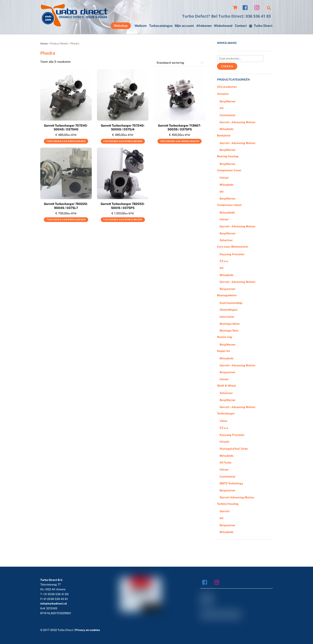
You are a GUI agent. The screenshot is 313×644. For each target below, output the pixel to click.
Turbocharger (226, 413)
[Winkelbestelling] (180, 63)
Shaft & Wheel (227, 386)
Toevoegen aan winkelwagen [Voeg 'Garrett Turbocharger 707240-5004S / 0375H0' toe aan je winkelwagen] (66, 141)
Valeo (223, 421)
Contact (241, 26)
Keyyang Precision (232, 254)
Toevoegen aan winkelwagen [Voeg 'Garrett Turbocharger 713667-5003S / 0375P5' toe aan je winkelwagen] (180, 141)
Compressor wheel (229, 205)
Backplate (224, 135)
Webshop (121, 26)
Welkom (141, 26)
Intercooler (227, 317)
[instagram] (258, 7)
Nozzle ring (225, 337)
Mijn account (184, 26)
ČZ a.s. (224, 261)
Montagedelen (227, 295)
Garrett (225, 511)
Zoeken (227, 66)
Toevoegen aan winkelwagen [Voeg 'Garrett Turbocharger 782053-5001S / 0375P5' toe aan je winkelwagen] (123, 220)
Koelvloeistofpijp (231, 303)
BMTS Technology (231, 483)
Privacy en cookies (87, 630)
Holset (224, 178)
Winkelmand (223, 26)
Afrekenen (204, 26)
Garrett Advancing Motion (237, 497)
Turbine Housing (228, 504)
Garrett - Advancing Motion (237, 122)
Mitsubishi (227, 129)
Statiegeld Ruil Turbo (234, 449)
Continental (228, 115)
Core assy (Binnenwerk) (233, 247)
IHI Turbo (226, 463)
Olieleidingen (229, 310)
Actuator (223, 94)
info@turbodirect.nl (54, 604)
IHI (222, 108)
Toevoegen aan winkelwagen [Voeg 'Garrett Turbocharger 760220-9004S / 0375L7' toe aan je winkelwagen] (66, 220)
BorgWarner (228, 101)
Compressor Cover (229, 170)
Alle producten (227, 87)
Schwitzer (226, 240)
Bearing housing (228, 156)
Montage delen (230, 324)
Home (44, 43)
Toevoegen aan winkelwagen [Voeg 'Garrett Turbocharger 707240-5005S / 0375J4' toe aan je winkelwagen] (123, 141)
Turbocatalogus (161, 26)
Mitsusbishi (227, 213)
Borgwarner (228, 289)
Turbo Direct (261, 26)
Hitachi (224, 442)
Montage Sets (229, 331)
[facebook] (246, 7)
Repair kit (224, 351)
